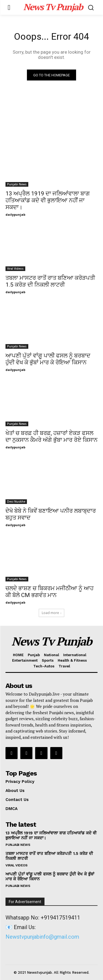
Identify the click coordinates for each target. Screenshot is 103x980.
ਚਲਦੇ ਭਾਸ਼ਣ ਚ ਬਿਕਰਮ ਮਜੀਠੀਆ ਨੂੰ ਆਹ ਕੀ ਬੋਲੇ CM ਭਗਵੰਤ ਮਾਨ (50, 592)
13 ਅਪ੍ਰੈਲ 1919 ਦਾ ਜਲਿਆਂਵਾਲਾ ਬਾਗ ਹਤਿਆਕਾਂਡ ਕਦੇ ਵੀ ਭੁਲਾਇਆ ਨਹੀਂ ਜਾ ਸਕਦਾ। (48, 200)
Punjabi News (17, 184)
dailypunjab (15, 214)
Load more (52, 613)
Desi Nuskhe (16, 501)
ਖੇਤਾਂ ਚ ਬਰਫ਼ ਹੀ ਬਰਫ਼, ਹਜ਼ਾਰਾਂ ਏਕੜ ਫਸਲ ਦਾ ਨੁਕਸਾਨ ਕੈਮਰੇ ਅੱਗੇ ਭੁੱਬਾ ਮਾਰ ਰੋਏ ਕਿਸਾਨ (51, 436)
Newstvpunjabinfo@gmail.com (42, 937)
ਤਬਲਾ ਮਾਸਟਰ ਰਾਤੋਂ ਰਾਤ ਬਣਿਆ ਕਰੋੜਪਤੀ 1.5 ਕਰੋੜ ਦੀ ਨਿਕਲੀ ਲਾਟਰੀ (50, 281)
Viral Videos (15, 269)
